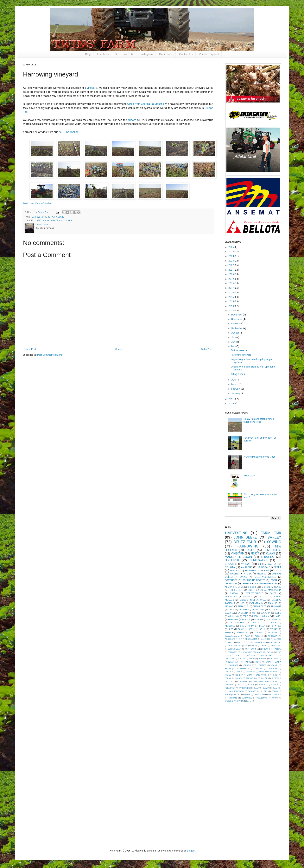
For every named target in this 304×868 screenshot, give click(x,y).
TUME (228, 633)
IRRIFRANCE (245, 662)
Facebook (103, 54)
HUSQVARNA (231, 662)
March (235, 384)
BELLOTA (230, 567)
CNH (245, 646)
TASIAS (237, 695)
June (234, 342)
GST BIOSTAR (267, 655)
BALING (234, 574)
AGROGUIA (273, 636)
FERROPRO (232, 652)
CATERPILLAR (275, 642)
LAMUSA (259, 669)
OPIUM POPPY (247, 626)
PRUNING (262, 574)
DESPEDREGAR (234, 649)
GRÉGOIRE (251, 655)
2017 (231, 288)
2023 (231, 261)
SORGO (275, 691)
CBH (254, 613)
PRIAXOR (229, 685)
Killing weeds (238, 374)
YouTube (129, 54)
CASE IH (252, 590)
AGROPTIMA (258, 610)
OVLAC (243, 577)
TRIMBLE (246, 584)
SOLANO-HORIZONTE (254, 580)
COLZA (254, 646)
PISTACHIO (243, 606)
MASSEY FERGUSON (238, 557)
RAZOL (251, 685)
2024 (231, 256)
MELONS (229, 606)
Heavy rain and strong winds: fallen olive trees (259, 420)
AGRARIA (259, 636)
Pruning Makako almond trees (260, 457)
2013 (231, 306)
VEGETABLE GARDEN (266, 584)
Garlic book (166, 54)
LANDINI (256, 623)
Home (119, 349)
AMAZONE (247, 567)
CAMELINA (243, 613)
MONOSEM (230, 626)
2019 (231, 279)
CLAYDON (266, 613)
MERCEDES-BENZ (254, 593)
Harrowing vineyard (241, 355)
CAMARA (229, 613)
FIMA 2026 (249, 476)
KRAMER (262, 665)
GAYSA (270, 652)
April (234, 380)
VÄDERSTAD (243, 633)
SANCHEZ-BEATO (236, 691)
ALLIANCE (266, 639)
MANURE (273, 603)
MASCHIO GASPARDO (268, 672)
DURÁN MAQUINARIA (270, 590)
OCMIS (266, 675)
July (234, 337)
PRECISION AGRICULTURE (265, 682)
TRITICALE (233, 698)
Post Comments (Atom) (50, 355)
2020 (231, 274)
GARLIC (250, 550)
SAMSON (277, 688)
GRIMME (266, 616)
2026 (231, 247)
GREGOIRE (253, 587)
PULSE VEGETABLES (265, 577)
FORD (255, 616)
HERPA (252, 659)
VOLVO (275, 698)
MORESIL (266, 587)
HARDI (278, 616)
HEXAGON (233, 620)
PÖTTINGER (231, 580)
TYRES (231, 610)
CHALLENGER (234, 646)
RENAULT (263, 685)
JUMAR (268, 662)
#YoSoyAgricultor (232, 636)
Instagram (147, 54)
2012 (231, 311)
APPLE (231, 642)
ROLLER (274, 685)
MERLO (228, 675)
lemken (249, 701)
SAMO (257, 688)
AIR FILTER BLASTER (248, 639)
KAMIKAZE (233, 665)
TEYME (247, 695)
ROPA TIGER (230, 688)
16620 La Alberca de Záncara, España (54, 220)
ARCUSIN (248, 597)
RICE (231, 629)
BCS (249, 642)
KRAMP (274, 665)
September (237, 328)
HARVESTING (236, 533)
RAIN (266, 571)
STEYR (252, 629)
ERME (241, 587)
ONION (275, 675)
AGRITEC (243, 610)
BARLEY (274, 537)
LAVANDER (272, 669)
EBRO (245, 616)
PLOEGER (243, 682)
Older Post (207, 349)
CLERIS (278, 613)
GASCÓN (234, 593)
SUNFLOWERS (259, 560)
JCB (242, 603)
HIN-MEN (263, 659)
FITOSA (248, 574)
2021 (231, 270)
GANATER (260, 652)
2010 (231, 404)
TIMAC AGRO (259, 695)
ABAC (247, 636)
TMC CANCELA (275, 695)
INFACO (258, 620)
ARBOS (240, 642)
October (236, 324)
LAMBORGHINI (237, 623)
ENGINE (254, 649)
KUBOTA (49, 217)
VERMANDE (247, 698)
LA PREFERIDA (243, 669)
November (237, 319)
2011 (231, 399)
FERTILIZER (232, 560)
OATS (258, 675)
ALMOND (229, 587)
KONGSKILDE (248, 665)
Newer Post (30, 349)
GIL (260, 564)
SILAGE (278, 587)
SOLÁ (278, 571)
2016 (231, 293)
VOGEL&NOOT (262, 698)
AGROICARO (230, 639)
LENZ (240, 672)
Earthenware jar (239, 350)
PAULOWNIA (251, 678)
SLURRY (264, 691)
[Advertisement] (254, 767)
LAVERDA (229, 672)
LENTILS (234, 571)
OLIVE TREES (272, 550)
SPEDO (228, 695)
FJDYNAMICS (246, 652)
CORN (274, 580)
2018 (231, 283)
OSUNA (228, 678)
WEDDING (229, 701)
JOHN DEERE (245, 537)
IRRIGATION (231, 584)
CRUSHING (233, 616)
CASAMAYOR (260, 642)
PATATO (239, 678)
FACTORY (263, 597)
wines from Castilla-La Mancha (146, 104)
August (235, 333)
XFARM (240, 701)
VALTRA (272, 564)
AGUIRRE (273, 610)
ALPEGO (278, 639)
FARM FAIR (271, 533)
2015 (231, 297)
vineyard (92, 88)
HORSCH (246, 620)
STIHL (262, 629)
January (236, 394)
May (234, 346)
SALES (273, 593)
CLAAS (271, 554)
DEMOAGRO (276, 646)
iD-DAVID (272, 633)
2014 (231, 301)
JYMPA (278, 662)
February (236, 389)
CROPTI (264, 646)
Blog (88, 54)
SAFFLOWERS (245, 688)
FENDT (255, 554)
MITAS (250, 675)
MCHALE (272, 623)
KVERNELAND (256, 603)
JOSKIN (258, 662)
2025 (231, 252)
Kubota (132, 120)
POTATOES (276, 626)
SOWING (274, 542)
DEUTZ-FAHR (245, 542)
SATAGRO (252, 691)
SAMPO (266, 688)
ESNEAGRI (266, 649)
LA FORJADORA (273, 620)
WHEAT (246, 564)
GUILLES (241, 659)
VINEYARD (59, 217)
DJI (246, 649)
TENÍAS (274, 629)
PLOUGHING (251, 571)
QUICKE (240, 685)
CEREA (277, 567)
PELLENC (262, 626)
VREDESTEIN (231, 597)
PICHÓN (264, 678)
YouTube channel (69, 132)
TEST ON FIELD (236, 590)
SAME (241, 629)
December (237, 315)
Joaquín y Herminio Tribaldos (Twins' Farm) (38, 203)
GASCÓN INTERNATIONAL (253, 600)
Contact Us (186, 54)
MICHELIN (239, 675)
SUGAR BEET (260, 606)
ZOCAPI (258, 633)
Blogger (191, 851)
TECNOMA (276, 606)
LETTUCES (250, 672)
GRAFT (239, 655)
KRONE (228, 669)
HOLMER (274, 659)
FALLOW (278, 649)
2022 (231, 265)
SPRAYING (267, 557)
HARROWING (37, 217)
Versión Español (209, 54)
